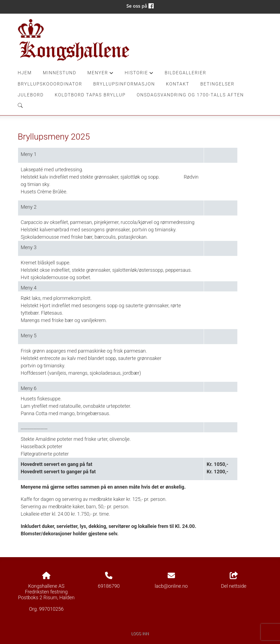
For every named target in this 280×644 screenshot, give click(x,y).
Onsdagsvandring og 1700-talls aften (190, 95)
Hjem (25, 73)
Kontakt (178, 84)
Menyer (101, 74)
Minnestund (60, 73)
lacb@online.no (171, 586)
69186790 (109, 586)
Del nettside (234, 580)
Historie (139, 74)
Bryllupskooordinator (50, 84)
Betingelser (218, 84)
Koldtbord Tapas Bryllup (90, 95)
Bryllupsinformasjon (124, 84)
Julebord (31, 95)
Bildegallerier (185, 73)
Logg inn (140, 634)
